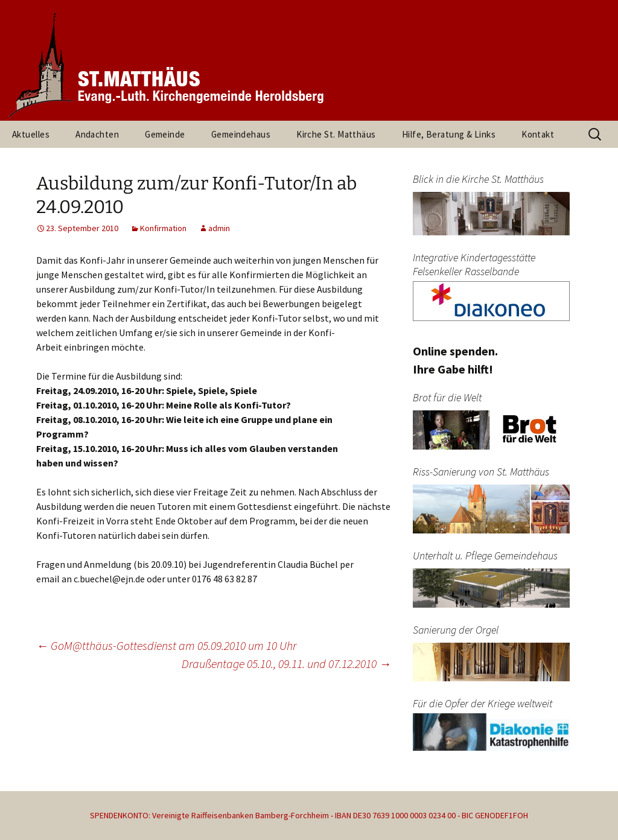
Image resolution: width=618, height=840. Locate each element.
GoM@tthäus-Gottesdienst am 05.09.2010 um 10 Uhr (166, 645)
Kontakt (538, 134)
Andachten (97, 134)
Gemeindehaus (241, 134)
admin (219, 228)
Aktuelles (31, 134)
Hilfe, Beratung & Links (449, 134)
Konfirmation (163, 228)
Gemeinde (165, 134)
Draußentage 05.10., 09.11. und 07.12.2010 (286, 663)
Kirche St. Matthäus (336, 134)
